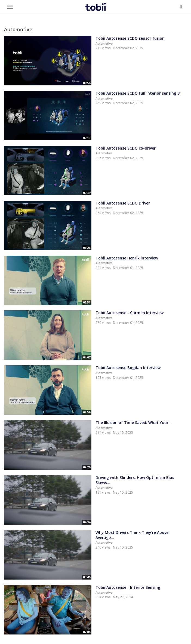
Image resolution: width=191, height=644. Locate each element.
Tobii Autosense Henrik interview (127, 258)
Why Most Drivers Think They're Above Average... (132, 535)
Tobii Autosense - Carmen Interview (130, 313)
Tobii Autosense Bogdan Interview (128, 368)
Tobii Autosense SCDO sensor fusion (130, 38)
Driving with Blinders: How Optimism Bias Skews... (135, 480)
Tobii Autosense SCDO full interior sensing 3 (138, 93)
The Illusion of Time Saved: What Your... (134, 422)
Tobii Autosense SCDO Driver (123, 203)
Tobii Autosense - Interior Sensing (128, 587)
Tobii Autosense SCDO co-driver (126, 148)
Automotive (104, 43)
